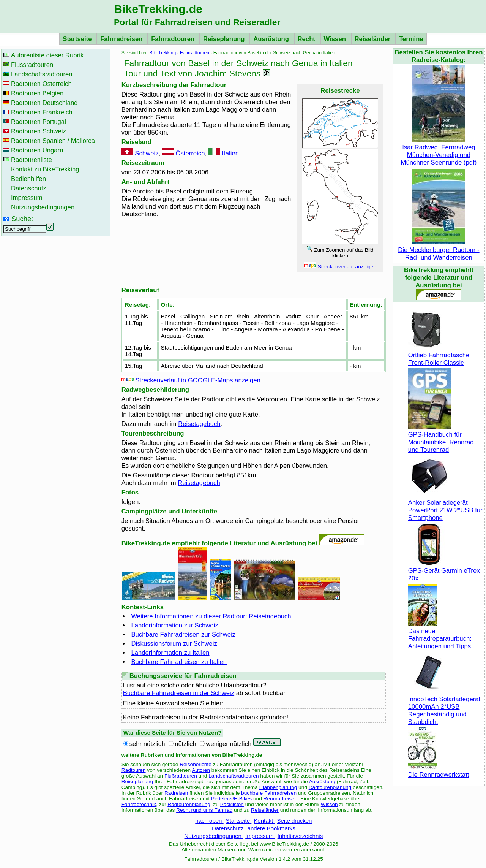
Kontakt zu (45, 169)
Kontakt (264, 821)
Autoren (201, 770)
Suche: (22, 219)
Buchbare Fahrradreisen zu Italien (179, 662)
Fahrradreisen (122, 39)
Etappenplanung (278, 787)
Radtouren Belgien (37, 93)
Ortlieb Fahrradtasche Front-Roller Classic (439, 355)
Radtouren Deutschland (44, 103)
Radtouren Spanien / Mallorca (53, 141)
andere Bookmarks (271, 828)
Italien (224, 153)
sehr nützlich (147, 744)
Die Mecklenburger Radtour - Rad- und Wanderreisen (439, 250)
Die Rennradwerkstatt (439, 771)
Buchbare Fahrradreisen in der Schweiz (179, 693)
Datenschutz (229, 828)
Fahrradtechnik (139, 804)
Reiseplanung (225, 39)
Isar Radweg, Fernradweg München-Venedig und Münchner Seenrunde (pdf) (439, 151)
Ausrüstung (272, 39)
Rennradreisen (281, 799)
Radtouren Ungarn (37, 150)
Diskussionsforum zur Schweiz (174, 644)
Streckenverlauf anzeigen (340, 267)
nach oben (209, 821)
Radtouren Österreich (41, 84)
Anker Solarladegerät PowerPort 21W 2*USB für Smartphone (445, 506)
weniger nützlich (229, 744)
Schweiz (140, 153)
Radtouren (134, 770)
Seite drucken (294, 821)
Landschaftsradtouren (234, 776)
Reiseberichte (196, 764)
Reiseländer (373, 39)
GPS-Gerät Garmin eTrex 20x (444, 571)
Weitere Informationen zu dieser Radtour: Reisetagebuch (211, 616)
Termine (411, 39)
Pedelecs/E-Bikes (231, 799)
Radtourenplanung (330, 787)
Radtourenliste (32, 160)
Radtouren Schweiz (39, 131)
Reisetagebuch (199, 424)
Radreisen (176, 793)
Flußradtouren (181, 776)
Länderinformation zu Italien (170, 653)
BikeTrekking (163, 53)
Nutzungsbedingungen (214, 836)
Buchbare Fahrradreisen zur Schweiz (183, 634)
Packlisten (232, 804)
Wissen (336, 39)
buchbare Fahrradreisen (269, 793)
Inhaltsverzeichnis (300, 836)
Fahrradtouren (174, 39)
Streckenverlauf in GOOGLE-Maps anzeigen (191, 380)
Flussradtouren (32, 65)
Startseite (78, 39)
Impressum (260, 836)
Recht (307, 39)
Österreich (184, 153)
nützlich (185, 744)
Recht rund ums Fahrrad (204, 810)
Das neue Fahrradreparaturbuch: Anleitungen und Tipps (440, 635)
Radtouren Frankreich (42, 112)
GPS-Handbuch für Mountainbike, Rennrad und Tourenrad (441, 438)
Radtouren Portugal (39, 122)
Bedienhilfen (28, 179)
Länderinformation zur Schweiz (174, 625)
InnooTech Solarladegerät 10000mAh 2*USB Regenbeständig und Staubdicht (444, 707)
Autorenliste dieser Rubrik (47, 55)
